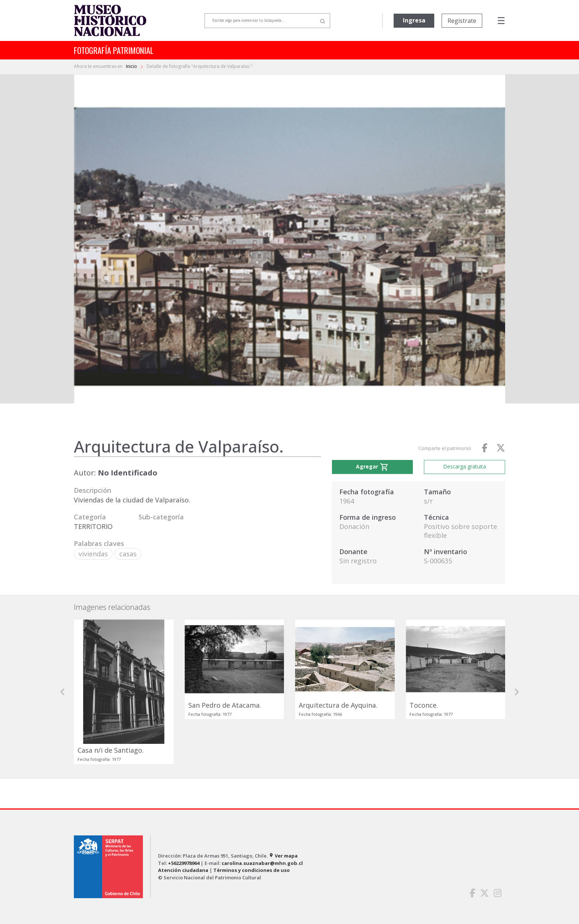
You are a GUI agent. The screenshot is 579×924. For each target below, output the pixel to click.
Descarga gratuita (465, 466)
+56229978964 (184, 863)
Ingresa (414, 20)
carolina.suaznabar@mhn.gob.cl (262, 863)
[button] (63, 692)
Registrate (462, 21)
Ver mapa (283, 856)
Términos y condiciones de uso (252, 870)
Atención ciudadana (183, 870)
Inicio (132, 66)
